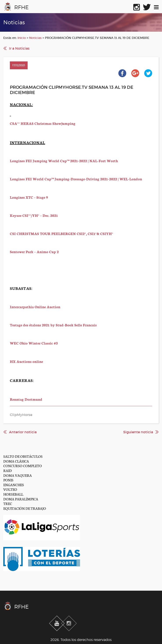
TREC (8, 503)
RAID (8, 470)
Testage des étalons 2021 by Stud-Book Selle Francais (53, 325)
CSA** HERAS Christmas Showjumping (43, 123)
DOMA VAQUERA (18, 475)
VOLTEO (10, 489)
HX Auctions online (26, 361)
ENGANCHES (14, 485)
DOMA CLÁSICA (16, 461)
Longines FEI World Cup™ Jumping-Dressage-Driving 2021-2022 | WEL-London (76, 179)
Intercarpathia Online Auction (35, 307)
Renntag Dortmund (26, 399)
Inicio (22, 38)
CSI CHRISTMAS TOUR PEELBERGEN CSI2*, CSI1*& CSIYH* (61, 233)
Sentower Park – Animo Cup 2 (34, 252)
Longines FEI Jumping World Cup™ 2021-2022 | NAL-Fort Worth (64, 161)
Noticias (35, 38)
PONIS (8, 480)
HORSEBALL (13, 494)
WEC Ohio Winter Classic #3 (34, 343)
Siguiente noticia (138, 432)
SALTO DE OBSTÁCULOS (23, 456)
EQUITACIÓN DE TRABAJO (25, 508)
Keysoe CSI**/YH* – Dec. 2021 (34, 215)
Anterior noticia (23, 432)
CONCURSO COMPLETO (23, 466)
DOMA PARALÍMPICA (21, 499)
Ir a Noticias (19, 48)
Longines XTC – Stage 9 (29, 197)
